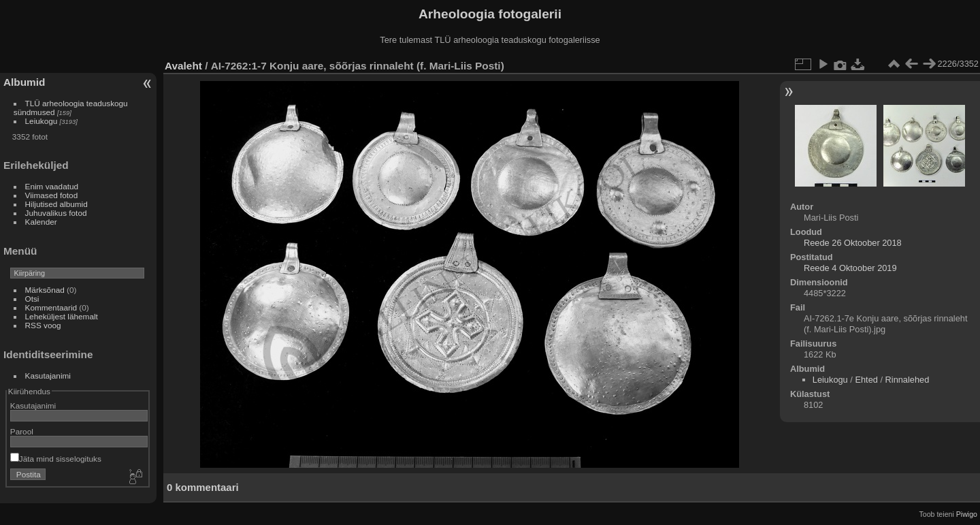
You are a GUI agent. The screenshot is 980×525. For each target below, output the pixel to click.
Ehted (866, 380)
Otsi (32, 299)
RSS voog (43, 325)
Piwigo (967, 514)
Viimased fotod (52, 195)
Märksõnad (45, 290)
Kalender (41, 222)
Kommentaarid (51, 307)
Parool (22, 431)
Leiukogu (42, 121)
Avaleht (183, 66)
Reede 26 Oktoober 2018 (853, 243)
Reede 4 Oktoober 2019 (850, 268)
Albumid (24, 82)
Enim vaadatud (52, 186)
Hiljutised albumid (56, 204)
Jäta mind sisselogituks (56, 459)
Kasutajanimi (48, 376)
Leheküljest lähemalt (62, 316)
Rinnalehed (908, 380)
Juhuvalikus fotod (56, 213)
